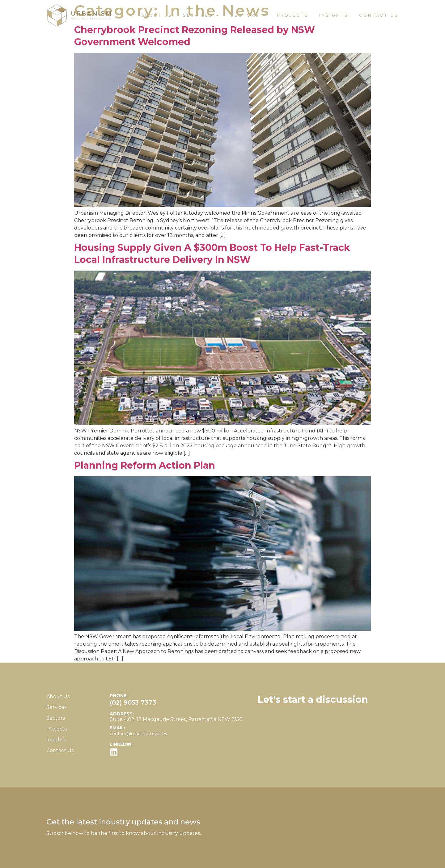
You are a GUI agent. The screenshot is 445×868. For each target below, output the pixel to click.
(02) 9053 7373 (133, 702)
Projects (293, 15)
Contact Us (379, 15)
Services (201, 15)
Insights (334, 15)
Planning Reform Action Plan (145, 465)
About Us (157, 15)
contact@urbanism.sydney (139, 734)
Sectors (248, 15)
